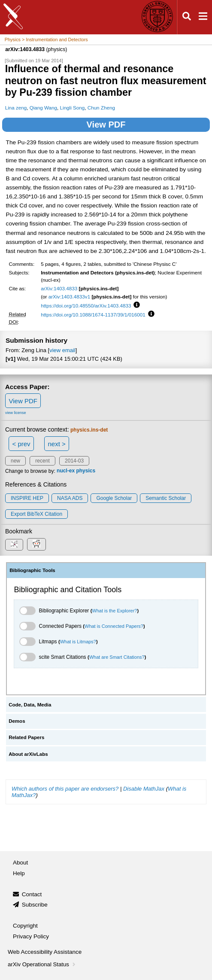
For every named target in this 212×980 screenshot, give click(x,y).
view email (62, 350)
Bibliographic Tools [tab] (32, 570)
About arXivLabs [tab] (28, 754)
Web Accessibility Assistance (45, 952)
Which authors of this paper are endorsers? (65, 789)
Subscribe (35, 905)
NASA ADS (70, 498)
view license (16, 413)
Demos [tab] (17, 721)
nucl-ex (66, 471)
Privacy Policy (31, 936)
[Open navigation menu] (203, 17)
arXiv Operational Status (42, 964)
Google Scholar (114, 498)
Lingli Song (73, 108)
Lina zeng (16, 108)
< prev (21, 444)
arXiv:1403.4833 (59, 288)
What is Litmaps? (78, 642)
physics (86, 471)
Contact (32, 894)
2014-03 (74, 461)
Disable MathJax (144, 789)
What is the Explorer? (114, 611)
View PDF (106, 125)
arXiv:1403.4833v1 (69, 297)
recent (42, 461)
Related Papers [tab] (26, 737)
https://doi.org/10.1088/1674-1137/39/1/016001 (93, 315)
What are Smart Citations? (117, 657)
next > (56, 444)
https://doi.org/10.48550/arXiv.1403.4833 (86, 306)
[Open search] (187, 17)
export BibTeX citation (36, 514)
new (15, 461)
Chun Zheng (101, 108)
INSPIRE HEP (27, 498)
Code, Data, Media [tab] (30, 705)
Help (19, 873)
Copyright (25, 926)
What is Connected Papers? (114, 626)
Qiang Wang (43, 108)
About (20, 863)
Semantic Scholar (166, 498)
